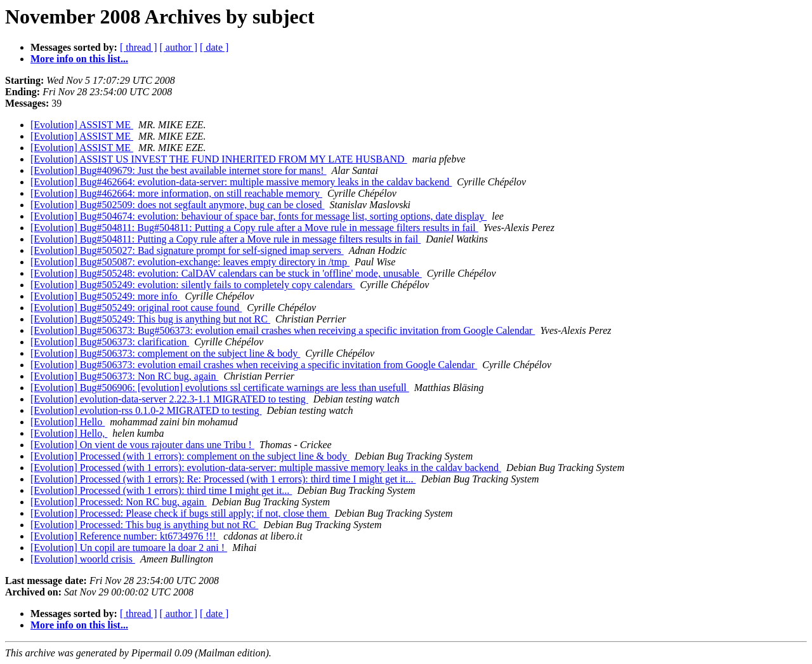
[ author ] (179, 47)
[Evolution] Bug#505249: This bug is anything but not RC (150, 319)
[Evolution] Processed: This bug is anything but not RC (144, 525)
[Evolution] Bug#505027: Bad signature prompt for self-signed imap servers (187, 250)
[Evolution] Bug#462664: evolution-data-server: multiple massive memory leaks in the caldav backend (241, 182)
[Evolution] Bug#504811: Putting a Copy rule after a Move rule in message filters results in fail (226, 239)
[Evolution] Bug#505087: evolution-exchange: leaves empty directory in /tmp (190, 262)
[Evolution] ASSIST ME (82, 125)
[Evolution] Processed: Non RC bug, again (119, 502)
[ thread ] (139, 47)
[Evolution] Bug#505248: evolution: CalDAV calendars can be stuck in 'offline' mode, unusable (226, 273)
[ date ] (214, 47)
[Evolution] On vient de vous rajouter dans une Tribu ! (142, 445)
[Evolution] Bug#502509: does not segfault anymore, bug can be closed (177, 205)
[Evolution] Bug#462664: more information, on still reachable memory (176, 193)
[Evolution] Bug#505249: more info (105, 296)
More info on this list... (79, 59)
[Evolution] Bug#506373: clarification (110, 342)
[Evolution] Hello (68, 422)
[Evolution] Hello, (69, 433)
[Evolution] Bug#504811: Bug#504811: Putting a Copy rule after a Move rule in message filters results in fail (254, 228)
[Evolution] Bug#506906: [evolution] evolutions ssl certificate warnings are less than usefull (220, 388)
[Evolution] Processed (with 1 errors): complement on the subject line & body (190, 456)
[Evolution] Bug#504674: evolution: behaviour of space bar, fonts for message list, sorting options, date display (259, 216)
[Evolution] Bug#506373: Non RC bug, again (124, 376)
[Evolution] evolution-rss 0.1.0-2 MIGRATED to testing (146, 410)
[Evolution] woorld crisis (83, 559)
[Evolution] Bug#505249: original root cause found (136, 308)
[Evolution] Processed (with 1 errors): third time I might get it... (161, 490)
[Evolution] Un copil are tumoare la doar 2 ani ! (129, 548)
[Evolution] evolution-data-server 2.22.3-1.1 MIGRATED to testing (169, 399)
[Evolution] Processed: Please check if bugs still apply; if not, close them (180, 513)
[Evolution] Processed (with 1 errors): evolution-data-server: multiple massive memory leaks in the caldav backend (266, 468)
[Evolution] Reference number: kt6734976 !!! (124, 536)
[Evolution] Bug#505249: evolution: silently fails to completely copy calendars (193, 285)
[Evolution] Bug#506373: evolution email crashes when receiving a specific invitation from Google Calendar (254, 365)
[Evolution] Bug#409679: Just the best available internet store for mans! (179, 170)
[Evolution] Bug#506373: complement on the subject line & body (165, 353)
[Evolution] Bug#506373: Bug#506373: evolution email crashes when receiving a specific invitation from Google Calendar (283, 330)
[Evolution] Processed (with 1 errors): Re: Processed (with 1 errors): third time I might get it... (223, 479)
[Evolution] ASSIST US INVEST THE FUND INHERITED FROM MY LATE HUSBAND (219, 159)
